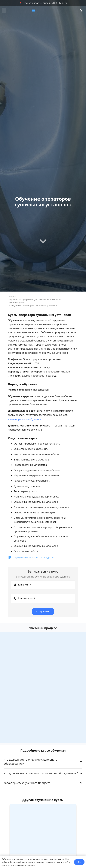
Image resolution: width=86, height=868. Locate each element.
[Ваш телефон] (43, 599)
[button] (44, 11)
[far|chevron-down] (43, 241)
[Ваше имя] (43, 585)
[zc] (4, 11)
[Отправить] (43, 612)
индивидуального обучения (24, 419)
